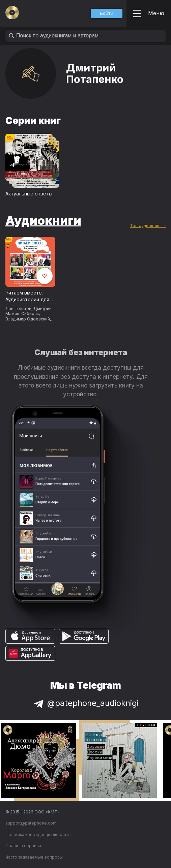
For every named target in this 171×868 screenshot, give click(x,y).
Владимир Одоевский (28, 319)
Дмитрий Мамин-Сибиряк (28, 311)
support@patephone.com (31, 823)
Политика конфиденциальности (37, 834)
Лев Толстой (18, 308)
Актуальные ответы (29, 194)
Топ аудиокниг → (148, 226)
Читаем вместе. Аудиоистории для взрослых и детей (27, 297)
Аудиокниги (43, 220)
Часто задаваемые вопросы (34, 857)
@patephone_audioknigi (86, 703)
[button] (107, 13)
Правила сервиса (23, 846)
